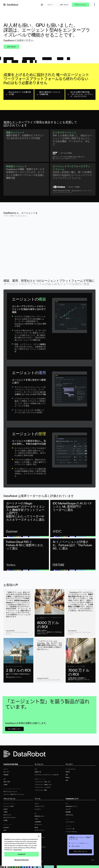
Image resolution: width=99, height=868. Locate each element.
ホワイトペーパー (40, 830)
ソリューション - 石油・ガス (43, 782)
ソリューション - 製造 (41, 790)
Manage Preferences (22, 860)
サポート (37, 840)
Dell (67, 775)
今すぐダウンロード (80, 851)
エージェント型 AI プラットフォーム (14, 794)
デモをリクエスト (81, 5)
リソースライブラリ (40, 847)
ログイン (51, 5)
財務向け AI (38, 772)
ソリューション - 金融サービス (43, 785)
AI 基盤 (5, 820)
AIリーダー (7, 772)
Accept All (22, 854)
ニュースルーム (70, 822)
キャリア (68, 809)
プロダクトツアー (40, 806)
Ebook (36, 827)
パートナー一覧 (70, 829)
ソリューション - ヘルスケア (43, 787)
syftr (5, 830)
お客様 (5, 785)
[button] (94, 5)
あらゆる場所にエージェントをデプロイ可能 (30, 393)
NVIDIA (68, 772)
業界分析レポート (40, 816)
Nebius (68, 777)
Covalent (6, 827)
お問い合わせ (64, 5)
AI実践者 (6, 775)
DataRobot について (71, 806)
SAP (67, 780)
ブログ (36, 819)
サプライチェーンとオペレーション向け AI (46, 775)
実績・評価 (7, 782)
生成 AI (5, 809)
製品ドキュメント (40, 837)
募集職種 (68, 812)
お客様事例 (38, 822)
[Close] (39, 836)
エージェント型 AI (8, 806)
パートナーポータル (71, 832)
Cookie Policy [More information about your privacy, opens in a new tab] (17, 850)
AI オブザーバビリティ (10, 818)
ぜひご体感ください (14, 729)
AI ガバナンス (7, 815)
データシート (38, 825)
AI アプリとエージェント (10, 792)
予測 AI (5, 812)
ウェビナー (38, 809)
